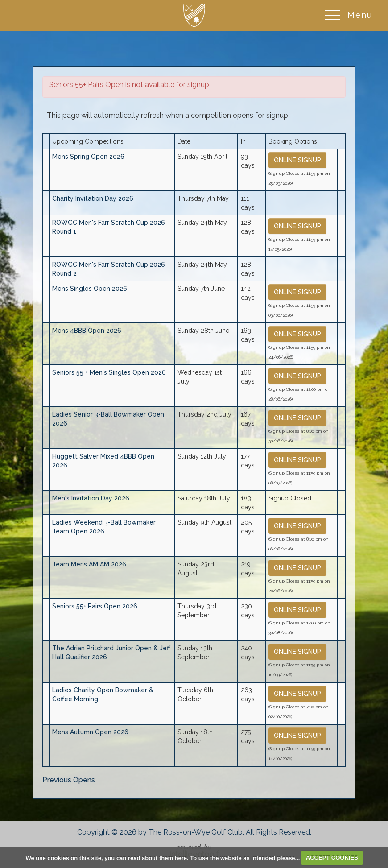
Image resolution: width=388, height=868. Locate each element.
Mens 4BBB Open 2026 (87, 331)
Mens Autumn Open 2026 (90, 732)
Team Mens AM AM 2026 (89, 564)
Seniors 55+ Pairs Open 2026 (95, 606)
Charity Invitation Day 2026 (93, 198)
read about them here (157, 858)
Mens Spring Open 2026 (88, 157)
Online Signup (297, 160)
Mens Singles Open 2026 (90, 289)
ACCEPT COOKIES (332, 858)
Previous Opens (69, 780)
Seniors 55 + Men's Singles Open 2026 (109, 372)
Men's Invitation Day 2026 (91, 498)
